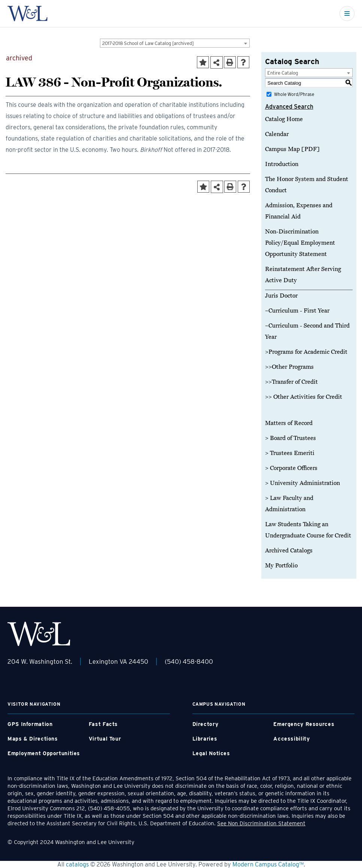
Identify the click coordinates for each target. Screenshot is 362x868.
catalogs (77, 864)
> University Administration (302, 483)
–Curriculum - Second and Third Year (307, 331)
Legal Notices (211, 753)
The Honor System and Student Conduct (307, 185)
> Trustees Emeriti (290, 453)
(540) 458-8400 (189, 661)
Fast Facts (103, 724)
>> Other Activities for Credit (304, 397)
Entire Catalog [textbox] (283, 73)
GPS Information (30, 724)
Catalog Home (284, 119)
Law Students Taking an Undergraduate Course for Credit (308, 530)
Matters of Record (289, 423)
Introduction (282, 164)
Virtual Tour (105, 739)
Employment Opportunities (44, 753)
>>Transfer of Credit (291, 382)
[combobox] (175, 43)
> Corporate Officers (291, 468)
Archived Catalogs (289, 551)
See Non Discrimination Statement (261, 823)
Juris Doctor (281, 296)
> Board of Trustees (290, 438)
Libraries (205, 739)
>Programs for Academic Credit (306, 352)
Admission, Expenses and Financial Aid (299, 211)
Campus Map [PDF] (292, 149)
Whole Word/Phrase (294, 94)
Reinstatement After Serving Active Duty (303, 275)
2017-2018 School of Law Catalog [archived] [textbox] (148, 43)
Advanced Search (289, 107)
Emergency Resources (304, 724)
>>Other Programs (289, 367)
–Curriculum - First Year (297, 311)
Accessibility (291, 739)
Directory (206, 724)
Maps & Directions (33, 739)
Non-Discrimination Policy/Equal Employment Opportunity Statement (300, 243)
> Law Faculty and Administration (289, 504)
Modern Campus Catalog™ (268, 864)
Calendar (277, 134)
